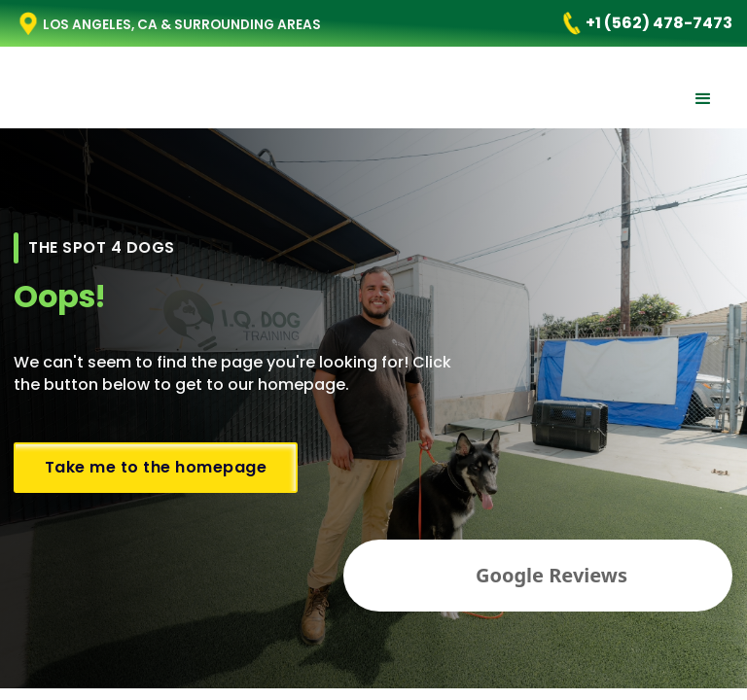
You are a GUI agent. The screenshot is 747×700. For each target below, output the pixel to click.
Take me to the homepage (156, 467)
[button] (703, 99)
